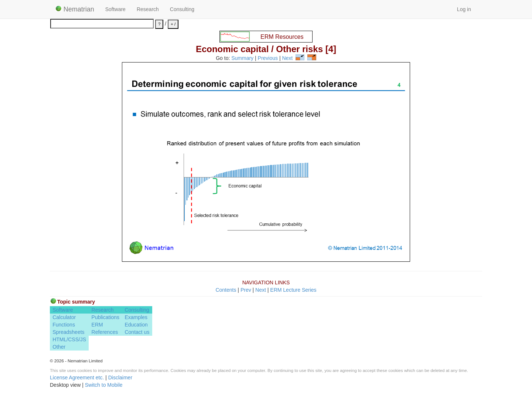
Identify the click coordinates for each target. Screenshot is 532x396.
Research (148, 9)
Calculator (64, 317)
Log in (464, 9)
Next (287, 58)
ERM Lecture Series (293, 290)
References (105, 332)
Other (59, 347)
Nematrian (75, 9)
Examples (136, 317)
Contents (226, 290)
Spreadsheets (68, 332)
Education (136, 325)
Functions (64, 325)
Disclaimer (120, 378)
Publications (106, 317)
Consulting (182, 9)
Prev (246, 290)
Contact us (137, 332)
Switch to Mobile (104, 385)
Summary (242, 58)
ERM (97, 325)
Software (115, 9)
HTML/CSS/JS (69, 339)
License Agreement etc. (77, 378)
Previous (268, 58)
